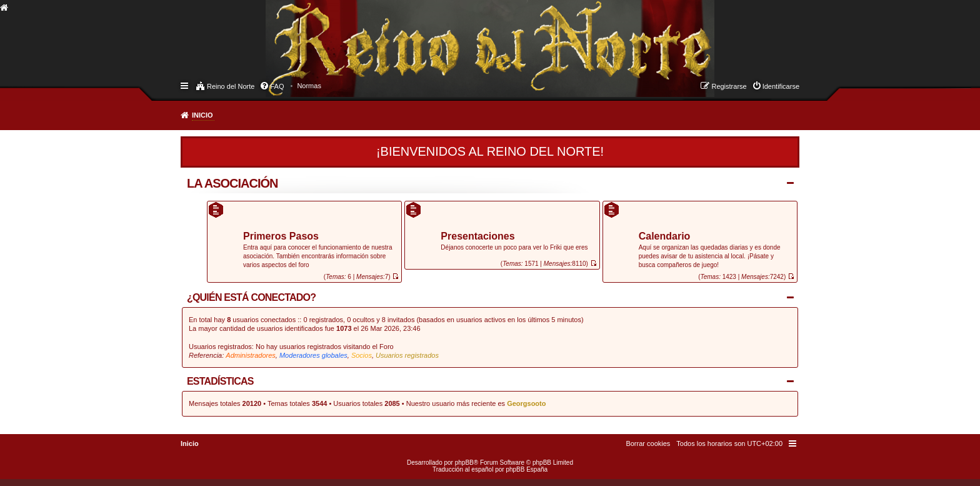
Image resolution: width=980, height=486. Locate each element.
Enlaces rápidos (185, 85)
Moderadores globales (313, 355)
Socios (362, 355)
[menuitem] (309, 86)
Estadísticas (220, 381)
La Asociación (232, 183)
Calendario (665, 237)
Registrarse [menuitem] (729, 86)
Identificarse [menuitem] (781, 86)
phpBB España (527, 469)
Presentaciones (477, 237)
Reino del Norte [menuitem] (231, 86)
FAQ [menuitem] (277, 86)
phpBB (464, 463)
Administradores (250, 355)
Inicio (202, 115)
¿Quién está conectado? (251, 297)
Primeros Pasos (281, 237)
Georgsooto (526, 403)
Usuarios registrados (407, 355)
